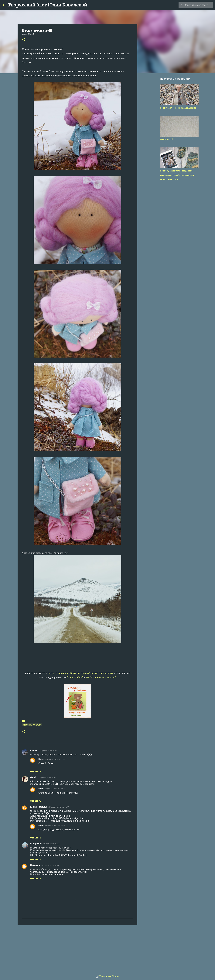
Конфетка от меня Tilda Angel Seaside (178, 108)
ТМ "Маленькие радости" (101, 677)
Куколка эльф (167, 139)
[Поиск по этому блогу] (198, 5)
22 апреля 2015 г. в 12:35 (55, 759)
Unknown (35, 865)
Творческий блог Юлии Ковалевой (47, 5)
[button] (24, 40)
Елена (34, 750)
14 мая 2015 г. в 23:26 (52, 844)
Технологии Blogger (108, 976)
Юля (41, 759)
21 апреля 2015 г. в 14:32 (48, 751)
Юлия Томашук (39, 807)
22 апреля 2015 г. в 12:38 (55, 789)
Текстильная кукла (32, 725)
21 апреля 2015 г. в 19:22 (47, 777)
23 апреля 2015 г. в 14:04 (58, 807)
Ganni (33, 777)
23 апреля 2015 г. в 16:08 (55, 826)
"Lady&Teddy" (75, 677)
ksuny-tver (36, 844)
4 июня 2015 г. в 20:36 (50, 865)
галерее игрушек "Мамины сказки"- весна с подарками (81, 673)
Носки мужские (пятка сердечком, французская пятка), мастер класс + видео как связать (177, 175)
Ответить (36, 772)
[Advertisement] (77, 949)
